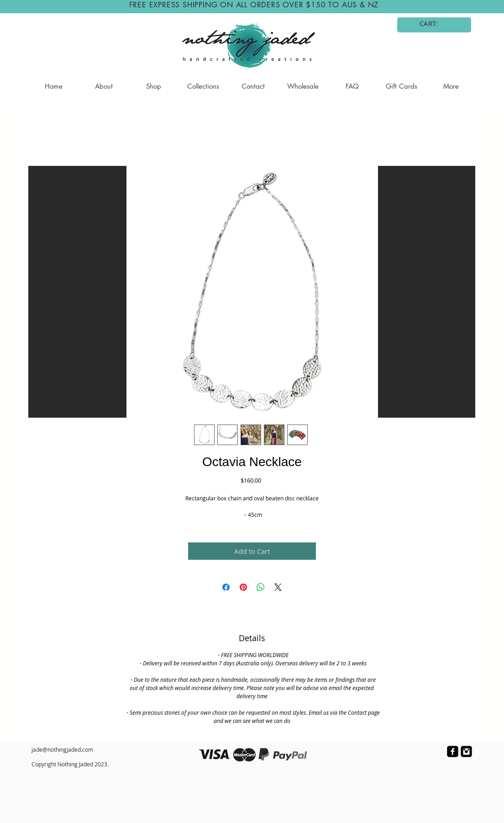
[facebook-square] (453, 751)
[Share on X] (278, 587)
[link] (435, 24)
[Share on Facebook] (226, 587)
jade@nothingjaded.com (62, 749)
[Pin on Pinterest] (243, 587)
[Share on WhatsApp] (261, 587)
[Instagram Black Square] (466, 751)
